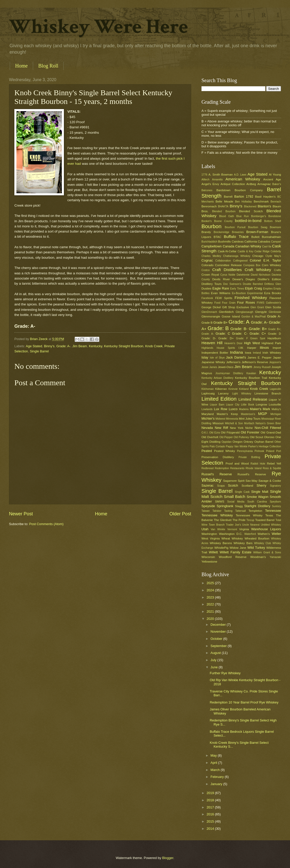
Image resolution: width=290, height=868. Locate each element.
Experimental (255, 293)
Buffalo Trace (236, 237)
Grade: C (223, 334)
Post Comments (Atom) (46, 524)
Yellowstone (209, 562)
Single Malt (260, 492)
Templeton (255, 511)
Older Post (180, 514)
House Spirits (226, 348)
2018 (211, 800)
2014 (211, 829)
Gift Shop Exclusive (236, 307)
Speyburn (275, 502)
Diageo (250, 279)
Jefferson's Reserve (255, 362)
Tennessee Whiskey (217, 515)
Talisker (217, 511)
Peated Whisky (225, 451)
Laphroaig (208, 393)
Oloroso (269, 437)
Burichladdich (209, 242)
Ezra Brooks (273, 293)
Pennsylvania (245, 451)
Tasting (228, 511)
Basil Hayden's (265, 197)
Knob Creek (154, 346)
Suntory (277, 506)
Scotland (247, 486)
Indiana (236, 352)
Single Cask (242, 492)
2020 (211, 619)
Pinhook (259, 451)
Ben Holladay (243, 202)
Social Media (236, 502)
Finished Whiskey (251, 298)
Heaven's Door (233, 343)
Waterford (250, 534)
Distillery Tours (211, 284)
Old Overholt (210, 437)
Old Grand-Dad (271, 432)
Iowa (248, 353)
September (219, 646)
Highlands (207, 348)
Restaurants (237, 468)
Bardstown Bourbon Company (240, 190)
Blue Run (243, 216)
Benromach (209, 206)
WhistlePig (221, 548)
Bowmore (275, 227)
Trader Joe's (233, 525)
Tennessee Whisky (249, 515)
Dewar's (238, 279)
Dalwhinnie (243, 275)
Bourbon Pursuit (235, 227)
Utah (205, 529)
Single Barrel (39, 351)
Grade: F (242, 338)
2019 (211, 793)
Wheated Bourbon (257, 538)
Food (217, 303)
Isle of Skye (217, 358)
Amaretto (217, 180)
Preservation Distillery (218, 457)
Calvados (264, 242)
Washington (209, 534)
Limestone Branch (268, 393)
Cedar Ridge (262, 251)
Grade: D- (209, 338)
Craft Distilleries (227, 270)
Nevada (207, 428)
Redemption (222, 468)
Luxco (233, 409)
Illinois (264, 348)
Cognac (207, 260)
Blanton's (264, 206)
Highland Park (271, 343)
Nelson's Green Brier (268, 423)
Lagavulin (275, 389)
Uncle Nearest (251, 525)
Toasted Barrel (265, 520)
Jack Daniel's (236, 357)
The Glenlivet (223, 520)
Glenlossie (275, 312)
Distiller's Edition (269, 279)
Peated (207, 451)
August (216, 653)
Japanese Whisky (213, 362)
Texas (269, 515)
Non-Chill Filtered (268, 428)
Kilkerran (221, 389)
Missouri (218, 423)
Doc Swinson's (232, 284)
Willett (213, 552)
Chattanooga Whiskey (237, 256)
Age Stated (34, 346)
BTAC (217, 237)
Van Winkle (218, 529)
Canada (229, 246)
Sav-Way (252, 481)
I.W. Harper (247, 348)
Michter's (208, 418)
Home (21, 66)
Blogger (168, 858)
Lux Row (220, 409)
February (217, 777)
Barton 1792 (244, 196)
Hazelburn (274, 338)
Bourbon (211, 226)
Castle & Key (246, 251)
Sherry (262, 485)
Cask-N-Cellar (227, 251)
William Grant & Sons (267, 552)
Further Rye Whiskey (225, 673)
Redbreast (208, 468)
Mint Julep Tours (250, 419)
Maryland (208, 414)
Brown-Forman (257, 232)
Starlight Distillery (257, 506)
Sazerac (207, 485)
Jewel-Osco (226, 367)
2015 (211, 821)
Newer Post (21, 514)
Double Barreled (253, 284)
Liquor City (233, 405)
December (219, 625)
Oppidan (226, 442)
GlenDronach (209, 312)
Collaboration (223, 261)
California (251, 242)
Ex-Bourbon (239, 293)
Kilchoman (208, 389)
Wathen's (264, 534)
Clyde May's (273, 256)
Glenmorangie (211, 316)
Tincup (250, 520)
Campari (276, 242)
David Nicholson (260, 275)
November (219, 631)
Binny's (49, 346)
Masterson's (248, 414)
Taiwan (206, 511)
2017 (211, 807)
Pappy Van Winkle (237, 446)
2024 (211, 590)
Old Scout (257, 437)
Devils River (221, 279)
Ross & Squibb (272, 468)
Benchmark (261, 201)
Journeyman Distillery (229, 373)
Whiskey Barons (221, 543)
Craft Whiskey (258, 270)
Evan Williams (221, 293)
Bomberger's (259, 216)
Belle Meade (224, 201)
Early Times (237, 289)
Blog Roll (48, 66)
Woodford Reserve (233, 557)
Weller (276, 534)
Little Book (248, 405)
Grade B (207, 323)
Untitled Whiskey (271, 525)
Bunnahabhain (271, 237)
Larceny (223, 393)
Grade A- (274, 316)
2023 (211, 597)
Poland (270, 451)
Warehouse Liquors (266, 529)
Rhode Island (254, 468)
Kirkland (244, 389)
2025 (211, 583)
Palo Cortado (217, 446)
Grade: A (239, 322)
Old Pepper (226, 437)
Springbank (225, 506)
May (214, 755)
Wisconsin (208, 557)
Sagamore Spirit (234, 481)
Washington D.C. (231, 534)
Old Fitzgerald (230, 432)
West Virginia (211, 538)
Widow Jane (238, 548)
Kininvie (233, 389)
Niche (249, 428)
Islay (205, 357)
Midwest (220, 419)
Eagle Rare (221, 288)
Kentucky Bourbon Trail (251, 378)
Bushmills (225, 242)
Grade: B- (239, 329)
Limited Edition (219, 399)
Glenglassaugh (244, 312)
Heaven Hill (212, 343)
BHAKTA (223, 206)
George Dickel (211, 307)
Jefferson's (233, 362)
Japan (277, 358)
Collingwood (240, 261)
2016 (211, 814)
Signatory (275, 486)
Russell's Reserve (252, 474)
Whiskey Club (263, 543)
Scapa (221, 486)
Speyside (208, 506)
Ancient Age (272, 179)
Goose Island (231, 316)
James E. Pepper (259, 358)
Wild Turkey (256, 548)
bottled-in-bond (248, 221)
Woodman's (258, 557)
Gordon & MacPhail (254, 317)
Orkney (248, 442)
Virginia (244, 529)
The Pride (239, 520)
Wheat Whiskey (232, 538)
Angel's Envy (210, 184)
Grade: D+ (226, 338)
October (217, 639)
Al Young (275, 175)
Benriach (276, 202)
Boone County (223, 221)
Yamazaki (275, 557)
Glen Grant (257, 307)
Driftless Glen (273, 284)
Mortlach (249, 423)
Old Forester (250, 432)
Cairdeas (238, 242)
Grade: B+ (258, 329)
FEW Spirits (224, 298)
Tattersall (240, 511)
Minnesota (232, 419)
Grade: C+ (258, 334)
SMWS (220, 501)
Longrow (261, 404)
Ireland (257, 353)
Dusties (206, 288)
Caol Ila (267, 247)
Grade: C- (240, 334)
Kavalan (251, 373)
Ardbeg (251, 184)
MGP (263, 414)
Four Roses (246, 302)
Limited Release (253, 399)
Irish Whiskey (272, 353)
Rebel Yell (274, 464)
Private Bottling (249, 457)
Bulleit (255, 237)
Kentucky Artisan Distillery (217, 378)
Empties (268, 289)
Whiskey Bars (243, 543)
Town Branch (217, 525)
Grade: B (218, 328)
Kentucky (95, 346)
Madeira (244, 409)
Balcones (207, 190)
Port (279, 451)
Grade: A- (64, 346)
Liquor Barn (217, 405)
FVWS (260, 303)
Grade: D (274, 334)
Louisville (275, 404)
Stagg (239, 506)
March (215, 770)
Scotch (233, 485)
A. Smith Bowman (221, 175)
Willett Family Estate (236, 552)
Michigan (276, 414)
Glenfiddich (226, 312)
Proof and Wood (237, 464)
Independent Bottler (215, 353)
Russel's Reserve (217, 474)
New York (237, 428)
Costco (206, 270)
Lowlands (207, 409)
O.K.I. (205, 433)
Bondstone (275, 216)
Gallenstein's (273, 303)
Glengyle (261, 312)
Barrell (228, 197)
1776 (204, 175)
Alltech (205, 180)
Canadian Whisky (248, 246)
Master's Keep (227, 414)
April (214, 763)
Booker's (207, 221)
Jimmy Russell (262, 367)
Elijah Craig (254, 288)
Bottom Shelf (273, 221)
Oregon (238, 442)
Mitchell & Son (234, 423)
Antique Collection (233, 184)
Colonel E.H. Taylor (265, 260)
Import (277, 348)
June (215, 667)
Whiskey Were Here (99, 27)
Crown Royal (210, 275)
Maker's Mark (260, 409)
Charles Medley (211, 256)
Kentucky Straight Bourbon (124, 346)
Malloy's (276, 409)
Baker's (277, 184)
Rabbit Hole (258, 464)
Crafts (278, 270)
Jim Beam (80, 346)
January (217, 784)
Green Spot (258, 338)
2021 (211, 611)
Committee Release (228, 265)
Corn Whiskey (271, 265)
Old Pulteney (241, 437)
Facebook (207, 298)
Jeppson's (275, 362)
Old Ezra (214, 433)
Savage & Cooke (270, 481)
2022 (211, 604)
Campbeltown (212, 246)
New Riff (221, 428)
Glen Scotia (273, 307)
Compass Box (252, 265)
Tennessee (273, 511)
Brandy (206, 232)
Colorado (207, 265)
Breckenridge (221, 232)
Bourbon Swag (258, 227)
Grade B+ (220, 322)
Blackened (250, 206)
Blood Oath (227, 216)
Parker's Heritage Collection (265, 446)
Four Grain (229, 303)
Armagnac (264, 184)
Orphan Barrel (264, 442)
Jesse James (209, 367)
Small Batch (234, 496)
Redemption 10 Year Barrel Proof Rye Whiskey (244, 702)
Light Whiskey (241, 394)
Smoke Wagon (258, 497)
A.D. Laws (240, 175)
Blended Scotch (251, 211)
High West (252, 343)
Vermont (232, 529)
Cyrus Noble (228, 275)
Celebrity (276, 251)
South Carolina (257, 502)
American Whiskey (243, 179)
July (214, 660)
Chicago (258, 256)
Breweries (238, 232)
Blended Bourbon (224, 211)
